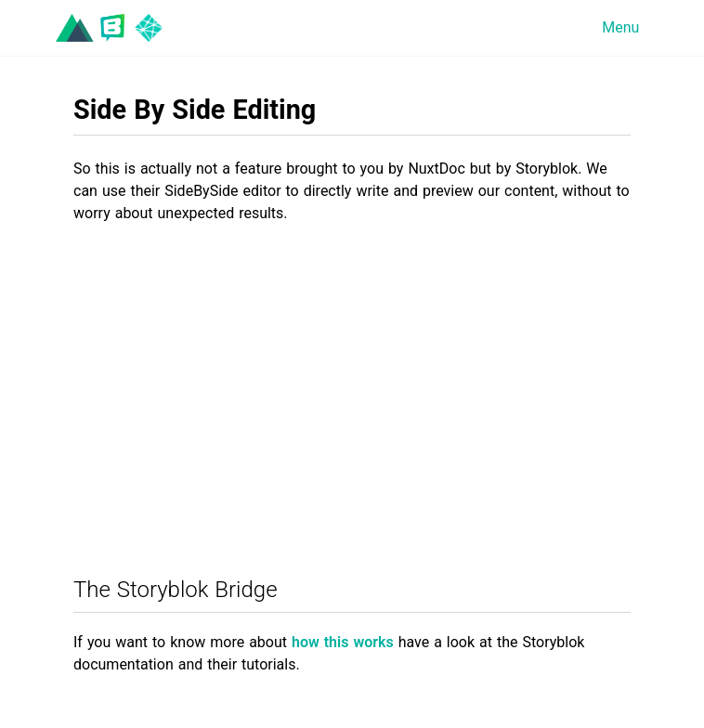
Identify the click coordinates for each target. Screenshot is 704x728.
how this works (343, 642)
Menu (620, 27)
